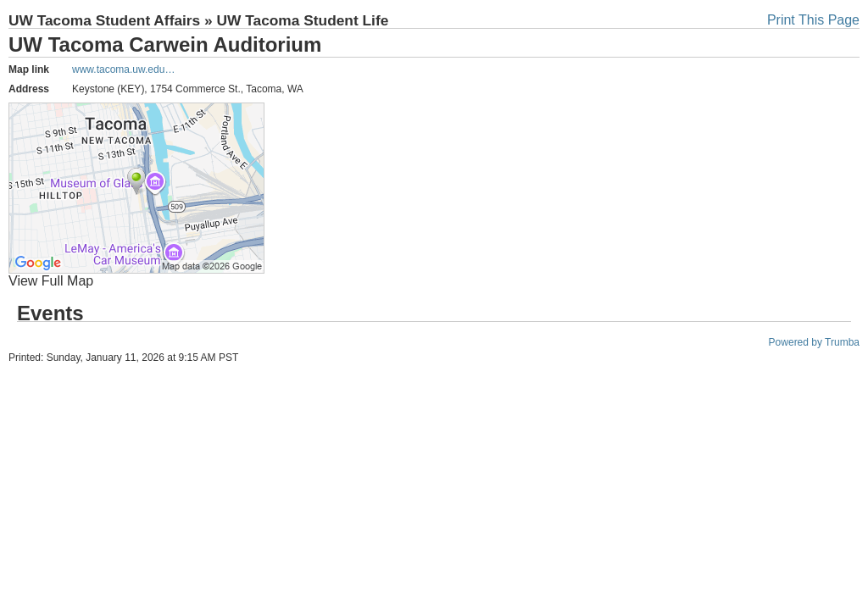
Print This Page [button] (813, 20)
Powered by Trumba (814, 342)
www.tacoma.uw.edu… (123, 69)
